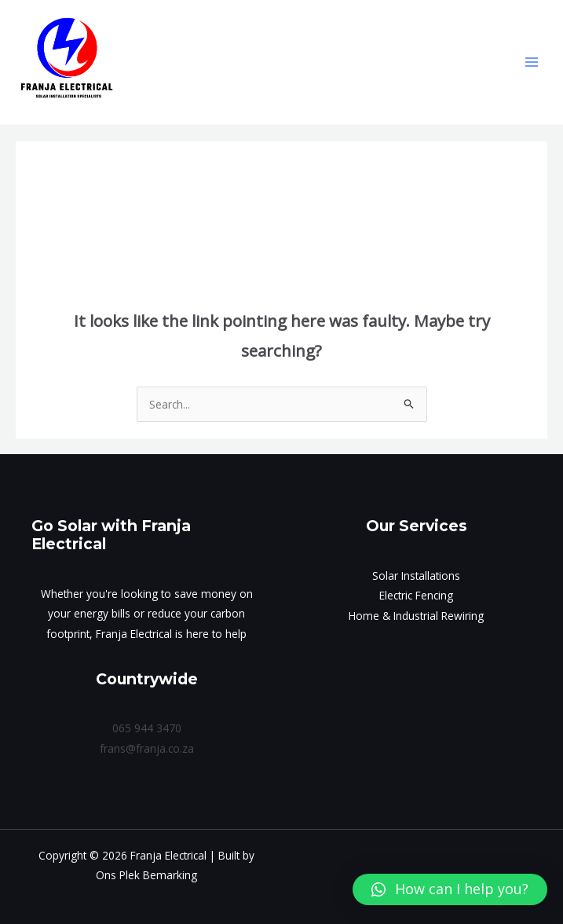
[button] (450, 889)
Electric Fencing (416, 595)
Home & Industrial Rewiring (416, 616)
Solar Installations (416, 576)
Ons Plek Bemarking (146, 875)
